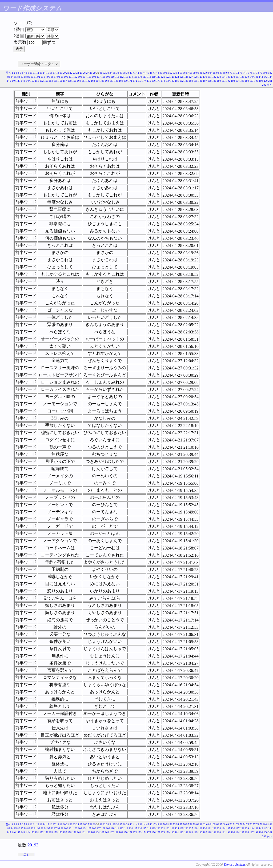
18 (58, 73)
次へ (270, 85)
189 (214, 81)
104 (85, 77)
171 (130, 81)
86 (19, 77)
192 (228, 81)
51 (168, 73)
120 (158, 77)
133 (219, 77)
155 (56, 81)
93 (42, 77)
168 (116, 81)
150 (32, 81)
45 (148, 73)
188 (210, 81)
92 (39, 77)
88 (25, 77)
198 (256, 81)
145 (9, 81)
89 (29, 77)
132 (214, 77)
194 (238, 81)
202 (264, 85)
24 (78, 73)
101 (71, 77)
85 (15, 77)
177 (158, 81)
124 (177, 77)
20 (64, 73)
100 (66, 77)
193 (233, 81)
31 (101, 73)
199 (261, 81)
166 (107, 81)
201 (270, 81)
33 (108, 73)
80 (264, 73)
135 (228, 77)
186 (200, 81)
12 (38, 73)
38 (124, 73)
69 (228, 73)
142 (261, 77)
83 (9, 77)
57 (188, 73)
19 (61, 73)
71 (234, 73)
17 (54, 73)
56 (184, 73)
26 (84, 73)
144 (270, 77)
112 (122, 77)
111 (117, 77)
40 (131, 73)
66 (218, 73)
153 (46, 81)
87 (22, 77)
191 (224, 81)
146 (14, 81)
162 (88, 81)
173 (140, 81)
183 (186, 81)
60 (198, 73)
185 (196, 81)
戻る (26, 855)
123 (172, 77)
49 (161, 73)
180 (172, 81)
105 (89, 77)
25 (81, 73)
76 (251, 73)
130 (205, 77)
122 (168, 77)
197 (252, 81)
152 (42, 81)
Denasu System (234, 864)
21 (68, 73)
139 (247, 77)
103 (80, 77)
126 (186, 77)
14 (44, 73)
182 (182, 81)
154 (51, 81)
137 (238, 77)
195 (242, 81)
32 (104, 73)
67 (221, 73)
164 (98, 81)
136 (233, 77)
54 (178, 73)
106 (94, 77)
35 (114, 73)
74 (244, 73)
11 (34, 73)
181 (177, 81)
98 (59, 77)
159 (74, 81)
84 (12, 77)
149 (28, 81)
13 (41, 73)
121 (163, 77)
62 (204, 73)
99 (62, 77)
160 (79, 81)
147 (18, 81)
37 (121, 73)
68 (224, 73)
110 (113, 77)
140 (252, 77)
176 (154, 81)
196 (247, 81)
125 (182, 77)
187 (205, 81)
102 (75, 77)
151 (37, 81)
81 (268, 73)
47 (154, 73)
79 (261, 73)
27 (88, 73)
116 (140, 77)
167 (112, 81)
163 (93, 81)
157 (65, 81)
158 (70, 81)
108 (103, 77)
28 (91, 73)
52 (171, 73)
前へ (8, 73)
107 (99, 77)
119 (154, 77)
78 (258, 73)
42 (138, 73)
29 (94, 73)
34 (111, 73)
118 (149, 77)
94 (45, 77)
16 (51, 73)
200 (266, 81)
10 (31, 73)
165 (102, 81)
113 (126, 77)
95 (49, 77)
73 (241, 73)
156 (60, 81)
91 (35, 77)
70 (231, 73)
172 (135, 81)
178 (163, 81)
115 (135, 77)
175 (149, 81)
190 (219, 81)
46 (151, 73)
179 (168, 81)
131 (210, 77)
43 (141, 73)
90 (32, 77)
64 (211, 73)
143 (266, 77)
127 (191, 77)
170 (126, 81)
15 (48, 73)
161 (84, 81)
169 (121, 81)
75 (248, 73)
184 (191, 81)
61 (201, 73)
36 (118, 73)
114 (131, 77)
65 (214, 73)
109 (108, 77)
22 (71, 73)
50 (164, 73)
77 (254, 73)
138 (242, 77)
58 (191, 73)
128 (196, 77)
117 (145, 77)
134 (224, 77)
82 (271, 73)
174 (144, 81)
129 (200, 77)
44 (144, 73)
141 (256, 77)
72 (238, 73)
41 (134, 73)
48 (158, 73)
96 (52, 77)
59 (194, 73)
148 (23, 81)
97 (55, 77)
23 (74, 73)
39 (128, 73)
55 (181, 73)
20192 (33, 845)
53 (174, 73)
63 (208, 73)
